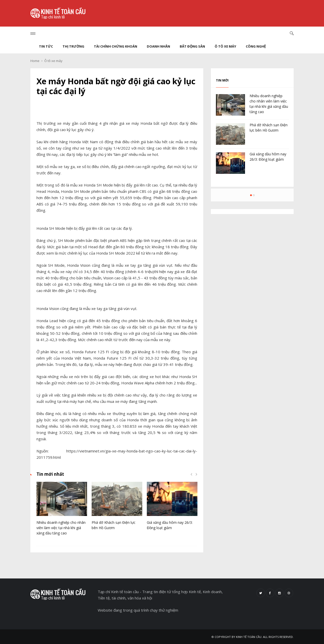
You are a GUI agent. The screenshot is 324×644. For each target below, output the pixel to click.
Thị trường (73, 46)
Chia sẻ (117, 108)
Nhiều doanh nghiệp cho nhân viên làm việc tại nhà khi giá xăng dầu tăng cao (61, 528)
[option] (62, 511)
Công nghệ (256, 46)
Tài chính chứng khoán (116, 46)
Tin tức (46, 46)
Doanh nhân (158, 46)
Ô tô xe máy (225, 46)
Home (35, 61)
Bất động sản (192, 46)
